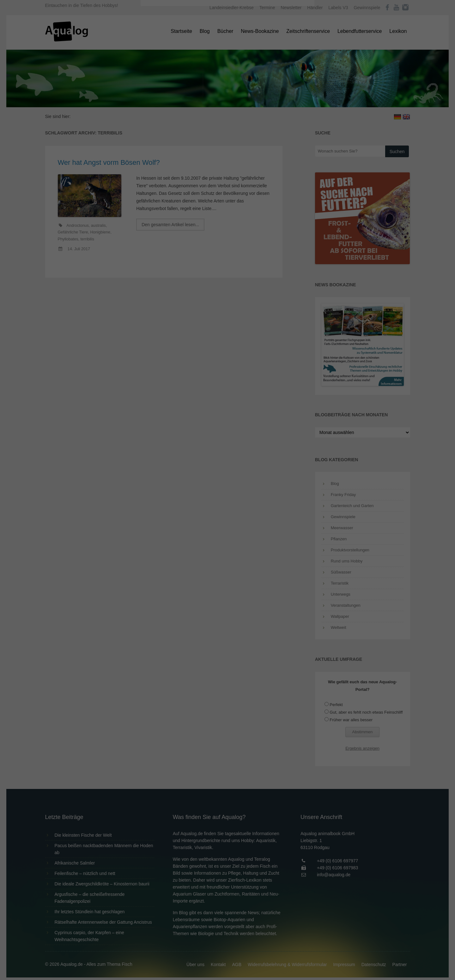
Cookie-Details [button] (210, 175)
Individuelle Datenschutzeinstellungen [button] (228, 161)
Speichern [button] (228, 143)
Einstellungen (159, 87)
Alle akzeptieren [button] (228, 124)
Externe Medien (286, 102)
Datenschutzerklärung (188, 81)
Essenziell (160, 102)
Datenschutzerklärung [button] (240, 175)
